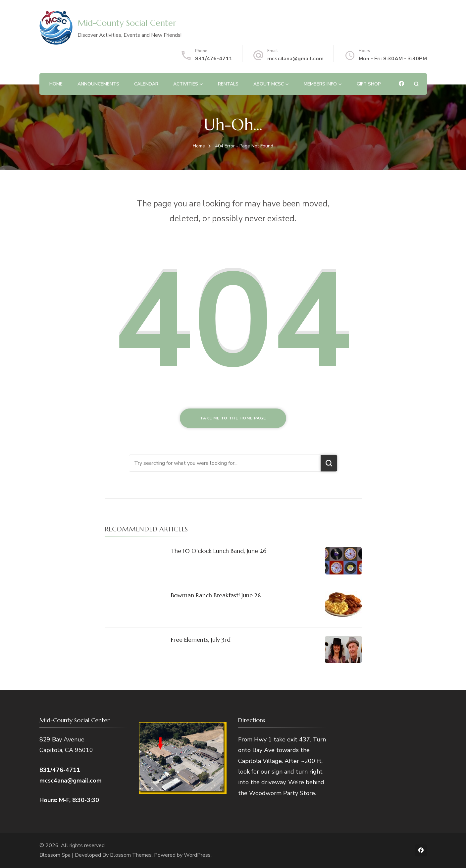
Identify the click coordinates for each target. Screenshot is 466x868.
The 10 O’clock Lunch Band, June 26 (219, 551)
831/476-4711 (214, 59)
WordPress (197, 855)
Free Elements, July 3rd (201, 640)
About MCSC (269, 84)
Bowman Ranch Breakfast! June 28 (216, 595)
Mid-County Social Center (127, 23)
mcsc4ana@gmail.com (295, 59)
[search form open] (416, 84)
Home (56, 84)
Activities (186, 84)
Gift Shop (369, 84)
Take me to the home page (233, 418)
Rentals (228, 84)
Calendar (146, 84)
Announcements (98, 84)
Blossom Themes (131, 855)
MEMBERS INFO (320, 84)
